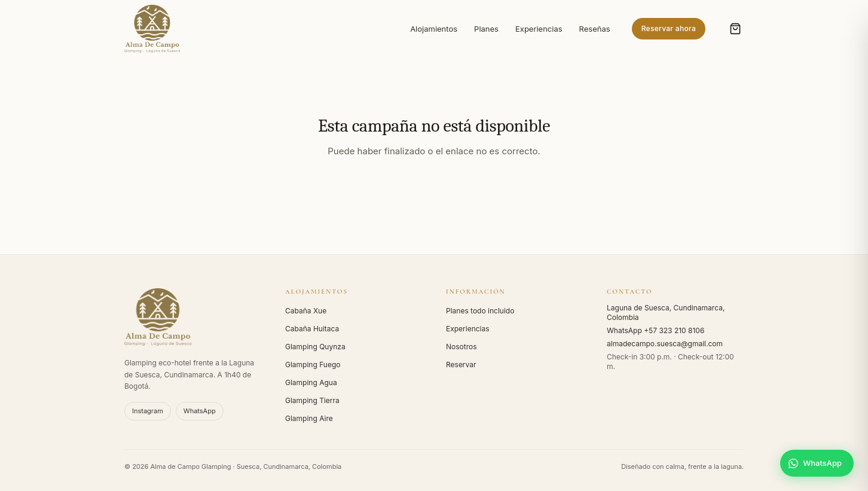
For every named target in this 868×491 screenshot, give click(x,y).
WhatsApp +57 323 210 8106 (655, 330)
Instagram (148, 411)
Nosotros (461, 347)
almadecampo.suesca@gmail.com (665, 344)
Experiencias (539, 29)
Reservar (461, 365)
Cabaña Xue (306, 311)
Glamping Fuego (313, 365)
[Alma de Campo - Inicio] (152, 29)
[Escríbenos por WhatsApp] (817, 463)
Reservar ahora (669, 28)
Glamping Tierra (312, 400)
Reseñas (595, 29)
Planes (486, 29)
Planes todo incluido (480, 311)
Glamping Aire (309, 418)
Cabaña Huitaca (312, 329)
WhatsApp (200, 411)
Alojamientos (434, 29)
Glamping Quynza (315, 347)
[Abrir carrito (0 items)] (735, 29)
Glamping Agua (311, 382)
